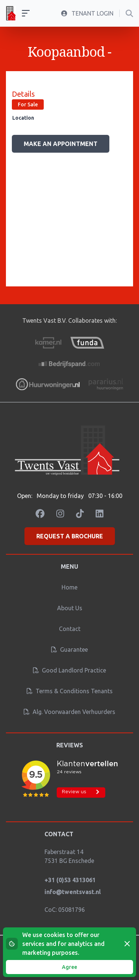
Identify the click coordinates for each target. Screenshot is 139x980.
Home (69, 587)
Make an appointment (61, 144)
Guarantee (69, 650)
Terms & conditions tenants (70, 691)
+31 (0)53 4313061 (70, 880)
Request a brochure (70, 536)
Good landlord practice (69, 670)
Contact (70, 629)
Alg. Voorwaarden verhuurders (69, 712)
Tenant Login (87, 13)
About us (70, 608)
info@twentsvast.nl (73, 892)
